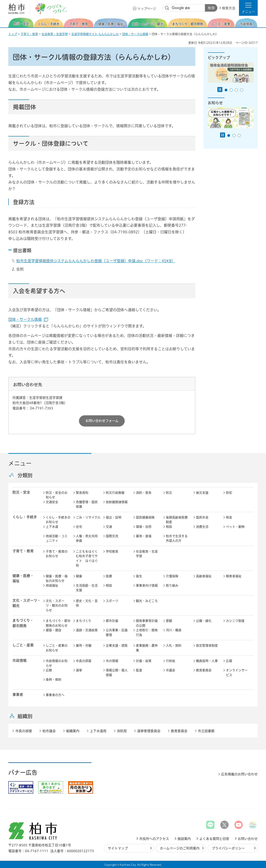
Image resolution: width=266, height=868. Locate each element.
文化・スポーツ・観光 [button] (27, 603)
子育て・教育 (29, 34)
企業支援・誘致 (117, 645)
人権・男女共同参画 (87, 538)
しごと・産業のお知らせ (57, 648)
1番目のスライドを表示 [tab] (226, 90)
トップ (13, 34)
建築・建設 (54, 630)
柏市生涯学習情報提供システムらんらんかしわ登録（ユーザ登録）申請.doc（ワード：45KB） (96, 261)
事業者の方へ (55, 695)
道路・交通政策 (87, 630)
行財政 (171, 661)
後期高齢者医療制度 (177, 520)
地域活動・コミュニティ (57, 538)
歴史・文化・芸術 (87, 603)
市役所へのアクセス (154, 839)
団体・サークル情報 (135, 34)
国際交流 (112, 536)
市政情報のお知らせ (57, 663)
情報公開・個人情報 (117, 673)
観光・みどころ (147, 601)
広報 (229, 661)
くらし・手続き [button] (25, 517)
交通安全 (52, 502)
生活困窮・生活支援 (87, 588)
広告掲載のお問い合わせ (239, 774)
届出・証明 (114, 517)
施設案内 (184, 839)
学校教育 (112, 551)
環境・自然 (144, 527)
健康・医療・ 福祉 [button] (23, 578)
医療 (109, 576)
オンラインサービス (237, 673)
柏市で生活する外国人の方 (177, 538)
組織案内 (73, 731)
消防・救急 (144, 493)
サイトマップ (118, 848)
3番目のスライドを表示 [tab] (236, 90)
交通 (109, 527)
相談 (169, 527)
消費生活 (202, 527)
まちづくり (84, 621)
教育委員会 (204, 670)
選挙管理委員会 (149, 731)
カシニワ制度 (235, 621)
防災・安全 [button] (21, 492)
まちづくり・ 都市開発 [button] (23, 623)
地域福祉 (52, 585)
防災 (169, 493)
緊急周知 (82, 493)
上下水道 (52, 527)
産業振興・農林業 (147, 648)
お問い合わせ (248, 839)
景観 (169, 621)
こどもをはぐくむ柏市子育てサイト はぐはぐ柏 (87, 558)
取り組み (172, 585)
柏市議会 (49, 731)
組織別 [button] (25, 716)
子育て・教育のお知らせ (57, 554)
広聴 (49, 670)
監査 (139, 670)
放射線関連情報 (117, 502)
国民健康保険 (145, 517)
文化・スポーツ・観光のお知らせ (57, 606)
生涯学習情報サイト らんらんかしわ (95, 34)
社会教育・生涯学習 (55, 34)
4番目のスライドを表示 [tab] (242, 90)
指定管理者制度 (207, 645)
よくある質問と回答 (214, 839)
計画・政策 (144, 661)
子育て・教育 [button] (23, 551)
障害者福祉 (234, 576)
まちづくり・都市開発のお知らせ (58, 623)
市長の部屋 (84, 661)
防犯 (229, 493)
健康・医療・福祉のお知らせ (57, 579)
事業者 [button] (18, 695)
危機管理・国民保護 (87, 504)
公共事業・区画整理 (117, 633)
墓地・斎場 (144, 536)
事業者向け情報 (147, 585)
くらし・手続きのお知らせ (58, 520)
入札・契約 (174, 645)
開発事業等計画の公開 (147, 623)
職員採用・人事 (207, 661)
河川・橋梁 (174, 630)
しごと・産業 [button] (23, 645)
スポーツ (112, 601)
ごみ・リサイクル (88, 517)
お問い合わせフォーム (102, 421)
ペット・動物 (235, 527)
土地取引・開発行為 (147, 633)
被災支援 (202, 493)
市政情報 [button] (20, 660)
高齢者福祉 (204, 576)
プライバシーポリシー (228, 848)
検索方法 (229, 8)
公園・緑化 (204, 621)
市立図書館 (206, 731)
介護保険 (172, 576)
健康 (79, 576)
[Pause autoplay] (220, 89)
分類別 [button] (25, 475)
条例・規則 (54, 680)
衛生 (139, 576)
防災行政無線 (115, 493)
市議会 (171, 670)
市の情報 (112, 661)
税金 (229, 517)
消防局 (122, 731)
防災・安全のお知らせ (57, 495)
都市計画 (112, 621)
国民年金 (202, 517)
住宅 (79, 527)
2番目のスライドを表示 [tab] (231, 90)
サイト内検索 (167, 8)
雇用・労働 (84, 645)
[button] (248, 8)
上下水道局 (98, 731)
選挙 (79, 670)
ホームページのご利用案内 (180, 848)
